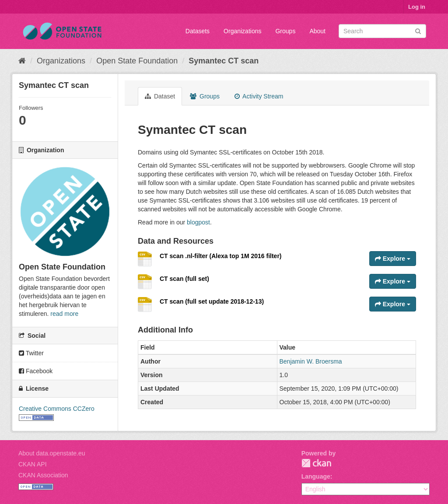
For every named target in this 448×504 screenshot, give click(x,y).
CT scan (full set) (184, 279)
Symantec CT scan (224, 61)
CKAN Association (43, 475)
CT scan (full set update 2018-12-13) (212, 301)
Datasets (198, 31)
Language (316, 476)
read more (64, 314)
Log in (417, 7)
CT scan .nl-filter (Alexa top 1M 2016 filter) (221, 256)
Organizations (242, 31)
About (317, 31)
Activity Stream (259, 96)
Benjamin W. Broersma (311, 361)
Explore (393, 259)
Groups (285, 31)
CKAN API (33, 464)
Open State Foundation (137, 61)
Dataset (160, 96)
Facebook (36, 371)
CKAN (316, 463)
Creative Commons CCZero (57, 409)
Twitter (31, 353)
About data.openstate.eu (52, 453)
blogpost (198, 222)
